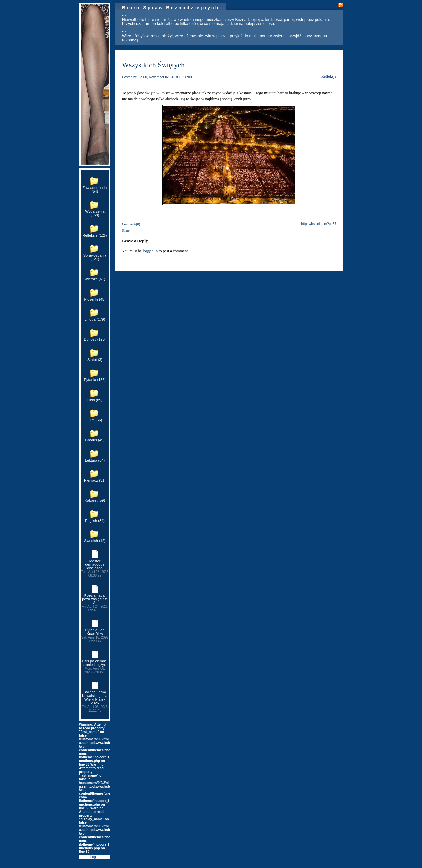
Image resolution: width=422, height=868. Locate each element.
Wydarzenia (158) (95, 213)
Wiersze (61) (95, 279)
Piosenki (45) (95, 299)
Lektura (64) (95, 460)
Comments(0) (131, 224)
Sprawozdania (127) (95, 257)
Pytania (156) (95, 380)
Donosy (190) (95, 339)
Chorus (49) (95, 440)
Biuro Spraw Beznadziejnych (171, 8)
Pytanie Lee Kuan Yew (95, 636)
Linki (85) (95, 400)
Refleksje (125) (95, 235)
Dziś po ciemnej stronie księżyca (95, 667)
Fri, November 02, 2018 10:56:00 (168, 77)
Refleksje (329, 76)
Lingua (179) (95, 319)
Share (126, 230)
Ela (140, 77)
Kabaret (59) (95, 500)
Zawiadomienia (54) (95, 190)
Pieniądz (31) (95, 480)
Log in (95, 857)
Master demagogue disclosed (95, 568)
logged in (150, 251)
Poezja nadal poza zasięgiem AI (95, 603)
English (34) (95, 521)
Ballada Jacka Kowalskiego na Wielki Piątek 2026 (95, 701)
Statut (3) (95, 360)
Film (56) (95, 420)
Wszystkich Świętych (153, 65)
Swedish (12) (95, 541)
